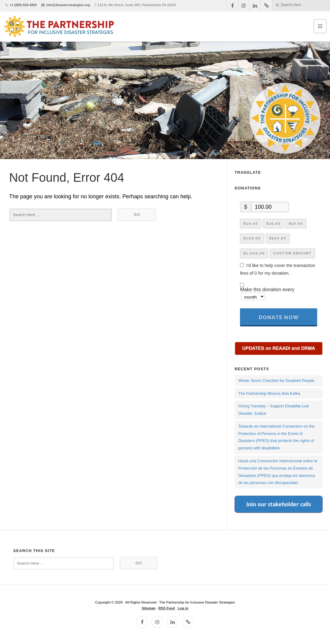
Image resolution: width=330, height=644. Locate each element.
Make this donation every (267, 294)
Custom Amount (292, 253)
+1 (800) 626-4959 (23, 5)
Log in (183, 608)
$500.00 (278, 238)
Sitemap (149, 608)
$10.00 (251, 223)
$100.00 (252, 238)
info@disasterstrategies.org (68, 5)
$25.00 (273, 223)
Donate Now (279, 317)
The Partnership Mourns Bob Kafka (269, 393)
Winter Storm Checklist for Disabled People (276, 381)
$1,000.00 (254, 253)
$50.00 (296, 223)
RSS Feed (167, 608)
